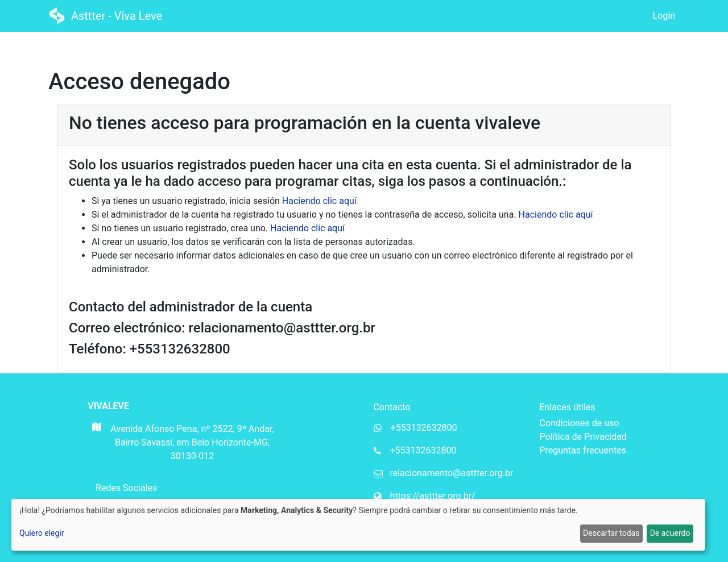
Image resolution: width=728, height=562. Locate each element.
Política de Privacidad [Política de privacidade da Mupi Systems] (583, 437)
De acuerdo (670, 533)
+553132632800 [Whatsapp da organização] (424, 428)
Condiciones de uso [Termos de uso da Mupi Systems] (579, 423)
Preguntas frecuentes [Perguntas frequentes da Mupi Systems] (582, 450)
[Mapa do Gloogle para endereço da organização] (96, 446)
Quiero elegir (42, 533)
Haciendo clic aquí (319, 201)
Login (664, 16)
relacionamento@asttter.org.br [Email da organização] (451, 473)
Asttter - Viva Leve (107, 16)
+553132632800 (423, 450)
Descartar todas (611, 533)
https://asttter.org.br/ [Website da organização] (432, 496)
